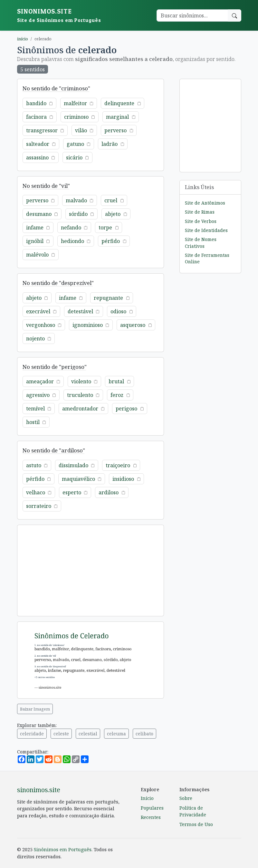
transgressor (42, 130)
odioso (118, 311)
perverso (115, 130)
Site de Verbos (201, 221)
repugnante (108, 298)
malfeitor (75, 103)
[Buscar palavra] (192, 15)
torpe (105, 227)
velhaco (36, 492)
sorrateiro (39, 506)
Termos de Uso (196, 824)
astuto (34, 465)
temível (35, 409)
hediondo (72, 241)
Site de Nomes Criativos (201, 242)
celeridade (32, 734)
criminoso (76, 117)
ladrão (110, 144)
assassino (37, 157)
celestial (88, 734)
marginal (117, 117)
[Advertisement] (91, 570)
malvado (76, 200)
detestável (80, 311)
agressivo (38, 395)
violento (81, 381)
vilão (81, 130)
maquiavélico (78, 479)
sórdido (78, 214)
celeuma (116, 734)
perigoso (126, 409)
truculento (80, 395)
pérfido (111, 241)
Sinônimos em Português (63, 849)
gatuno (75, 144)
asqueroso (133, 325)
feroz (117, 395)
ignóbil (35, 241)
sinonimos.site (39, 790)
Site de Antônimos (205, 203)
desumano (39, 214)
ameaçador (40, 381)
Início (147, 798)
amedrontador (80, 409)
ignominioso (88, 325)
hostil (33, 422)
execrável (38, 311)
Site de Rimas (200, 212)
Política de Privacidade (193, 811)
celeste (61, 734)
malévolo (37, 255)
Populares (152, 808)
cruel (111, 200)
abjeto (113, 214)
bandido (36, 103)
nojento (35, 338)
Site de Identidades (206, 230)
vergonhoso (41, 325)
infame (35, 227)
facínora (36, 117)
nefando (71, 227)
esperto (72, 492)
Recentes (151, 817)
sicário (74, 157)
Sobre (186, 798)
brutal (116, 381)
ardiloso (109, 492)
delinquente (119, 103)
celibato (144, 734)
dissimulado (73, 465)
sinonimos (59, 15)
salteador (38, 144)
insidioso (123, 479)
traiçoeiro (118, 465)
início (23, 39)
